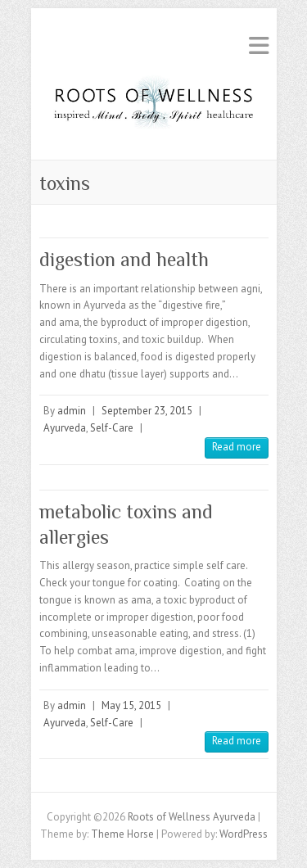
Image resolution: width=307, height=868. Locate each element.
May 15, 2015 (131, 705)
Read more (237, 447)
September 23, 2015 (147, 411)
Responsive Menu (259, 45)
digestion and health (124, 259)
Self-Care (112, 428)
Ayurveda (65, 428)
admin (72, 411)
